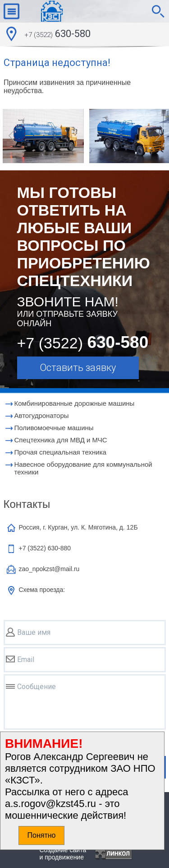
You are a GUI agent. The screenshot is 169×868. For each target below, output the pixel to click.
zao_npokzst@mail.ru (49, 569)
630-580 (57, 35)
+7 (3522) (45, 548)
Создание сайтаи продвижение (63, 854)
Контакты (27, 504)
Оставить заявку (78, 368)
